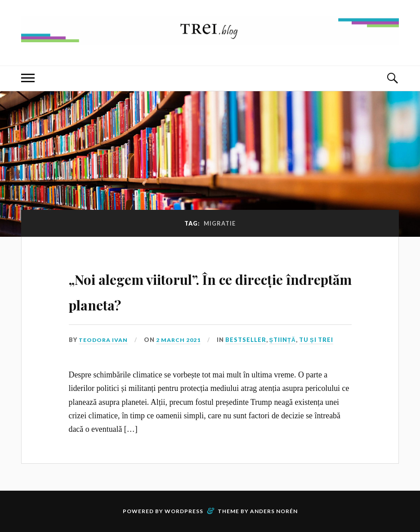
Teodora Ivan (104, 340)
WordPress (184, 511)
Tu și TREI (319, 340)
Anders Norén (274, 511)
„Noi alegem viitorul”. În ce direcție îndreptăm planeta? (197, 289)
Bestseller (248, 340)
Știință (286, 340)
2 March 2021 (181, 340)
